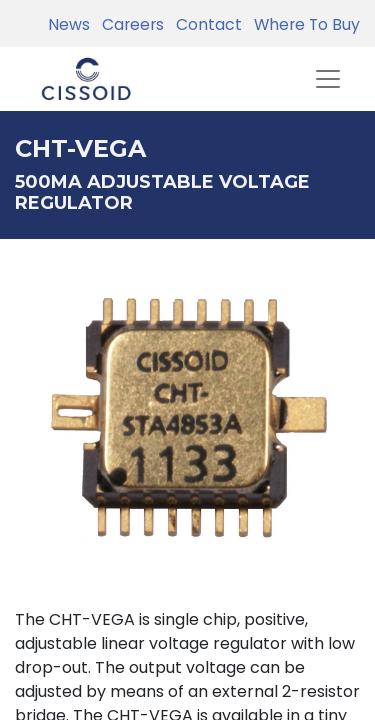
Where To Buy (303, 24)
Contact (205, 24)
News (69, 24)
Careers (129, 24)
